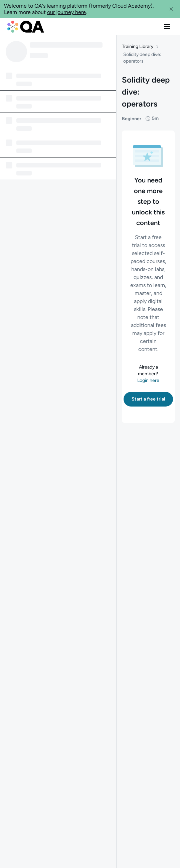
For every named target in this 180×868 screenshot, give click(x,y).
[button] (171, 9)
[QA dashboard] (26, 27)
